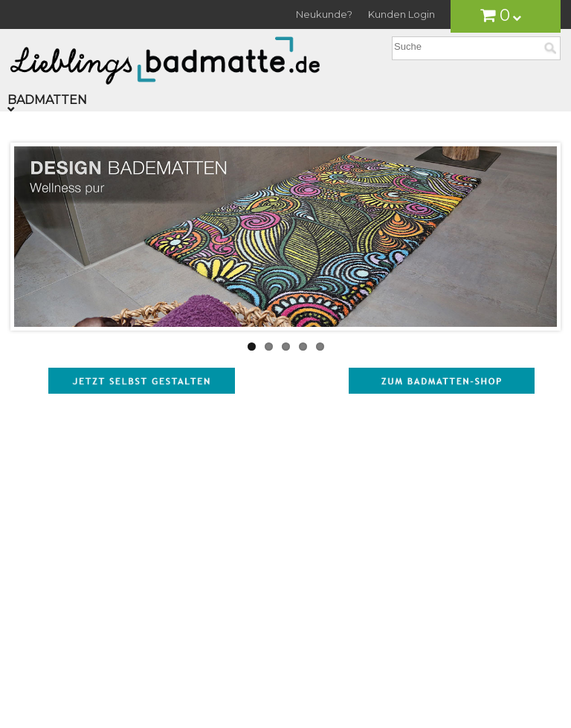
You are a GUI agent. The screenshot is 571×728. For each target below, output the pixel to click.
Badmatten (47, 100)
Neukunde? (324, 14)
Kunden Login (401, 14)
